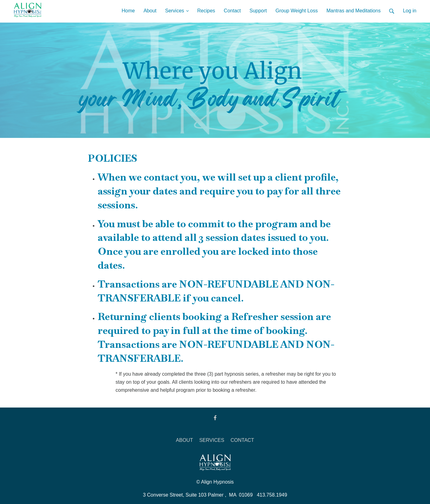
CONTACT (242, 440)
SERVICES (212, 440)
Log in (410, 11)
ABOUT (185, 440)
